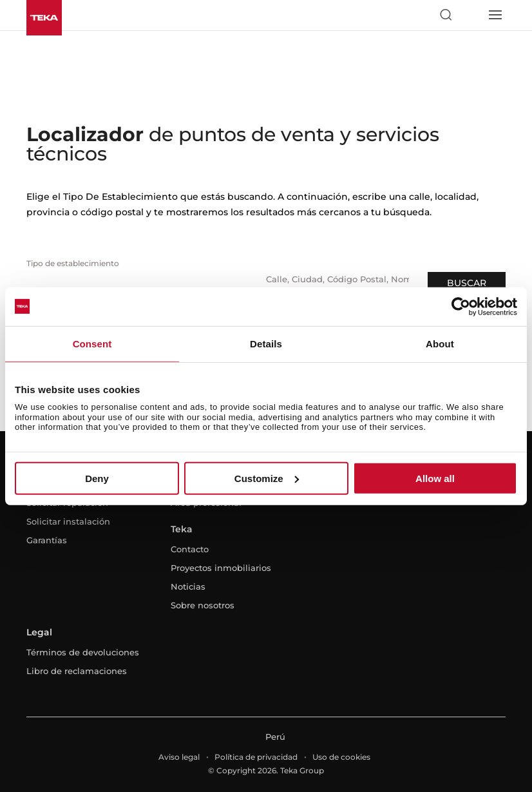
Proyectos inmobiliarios (221, 568)
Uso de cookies (341, 757)
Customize (267, 478)
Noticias (188, 586)
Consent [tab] (92, 343)
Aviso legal (179, 757)
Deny (97, 478)
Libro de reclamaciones (77, 671)
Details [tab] (266, 343)
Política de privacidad (256, 757)
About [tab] (440, 343)
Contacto (190, 549)
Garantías (47, 540)
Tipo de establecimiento (73, 263)
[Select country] (470, 15)
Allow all (435, 478)
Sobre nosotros (203, 605)
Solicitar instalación (68, 521)
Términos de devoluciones (83, 652)
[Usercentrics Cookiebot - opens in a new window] (461, 306)
